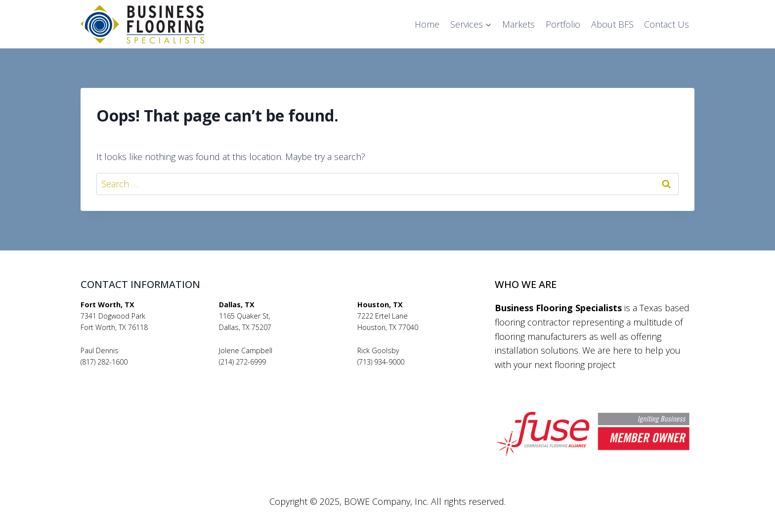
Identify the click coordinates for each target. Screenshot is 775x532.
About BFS (612, 24)
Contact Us (667, 24)
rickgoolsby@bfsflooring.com (404, 373)
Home (427, 24)
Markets (518, 24)
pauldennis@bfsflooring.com (127, 373)
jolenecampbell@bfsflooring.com (273, 373)
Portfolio (563, 24)
